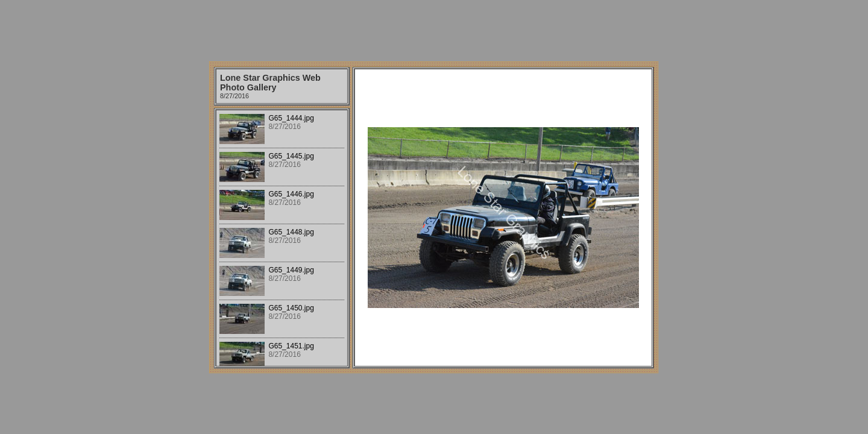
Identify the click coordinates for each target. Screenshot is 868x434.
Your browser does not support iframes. (282, 238)
